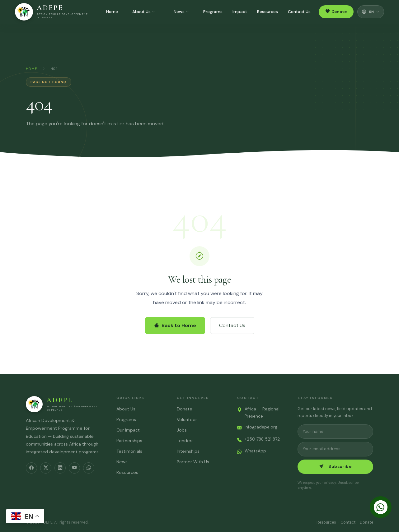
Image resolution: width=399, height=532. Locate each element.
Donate (336, 12)
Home (112, 12)
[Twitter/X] (46, 468)
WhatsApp (255, 451)
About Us (144, 12)
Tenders (185, 441)
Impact (240, 12)
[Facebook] (31, 468)
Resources (268, 12)
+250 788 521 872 (262, 439)
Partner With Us (193, 462)
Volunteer (187, 419)
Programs (213, 12)
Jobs (182, 430)
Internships (188, 451)
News (181, 12)
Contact (348, 522)
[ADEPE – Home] (52, 12)
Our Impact (128, 430)
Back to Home (175, 325)
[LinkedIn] (60, 468)
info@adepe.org (261, 427)
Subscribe (335, 467)
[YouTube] (74, 468)
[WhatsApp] (89, 468)
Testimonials (129, 451)
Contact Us (299, 12)
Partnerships (129, 441)
